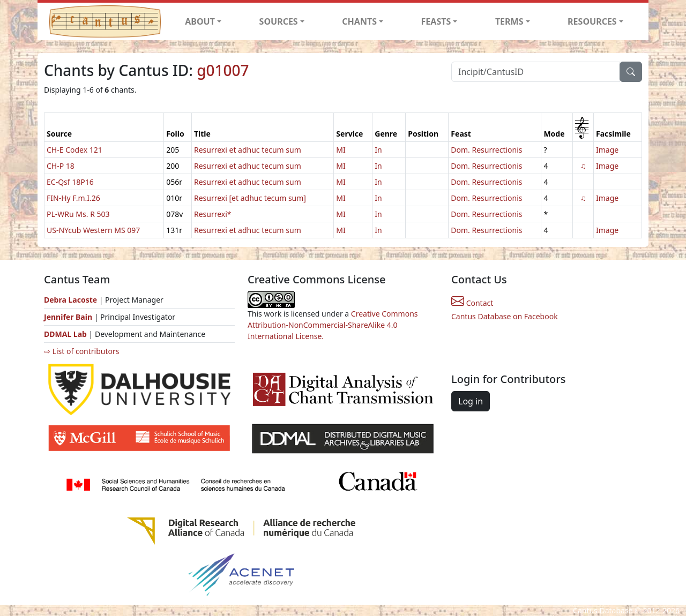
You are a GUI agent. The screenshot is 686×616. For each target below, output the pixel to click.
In (378, 150)
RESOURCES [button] (592, 21)
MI (341, 150)
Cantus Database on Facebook (505, 316)
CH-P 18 (61, 166)
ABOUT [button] (200, 21)
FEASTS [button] (436, 21)
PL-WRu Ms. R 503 (78, 214)
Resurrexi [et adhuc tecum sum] (250, 198)
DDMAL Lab (65, 334)
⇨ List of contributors (81, 351)
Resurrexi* (213, 214)
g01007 (223, 70)
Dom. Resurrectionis (486, 150)
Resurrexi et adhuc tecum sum (248, 150)
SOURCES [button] (279, 21)
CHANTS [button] (359, 21)
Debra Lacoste (70, 300)
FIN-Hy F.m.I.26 (73, 198)
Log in (471, 401)
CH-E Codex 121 (74, 150)
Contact (472, 303)
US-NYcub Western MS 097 (93, 230)
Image (607, 150)
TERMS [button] (509, 21)
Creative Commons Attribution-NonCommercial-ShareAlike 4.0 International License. (333, 325)
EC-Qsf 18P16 (70, 182)
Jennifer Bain (69, 317)
